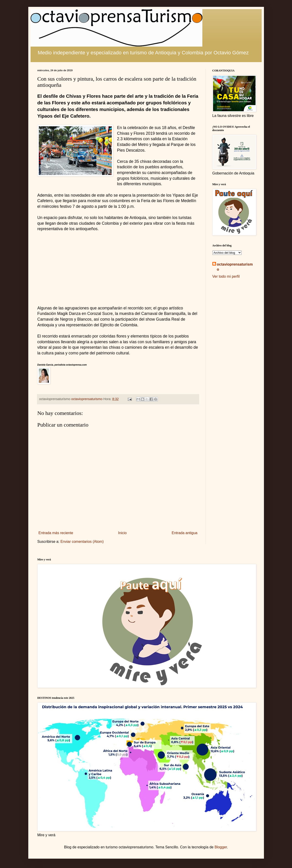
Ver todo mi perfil (226, 276)
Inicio (122, 533)
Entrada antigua (185, 533)
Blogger (221, 847)
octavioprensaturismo (235, 267)
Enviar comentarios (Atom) (82, 542)
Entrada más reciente (56, 533)
